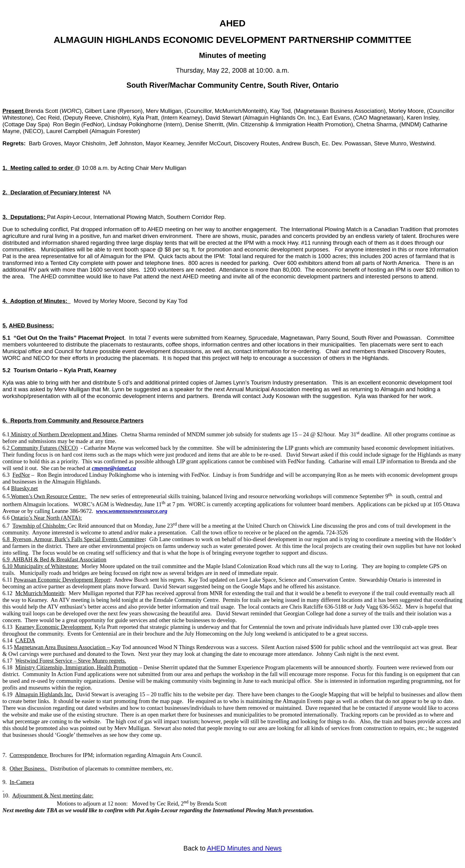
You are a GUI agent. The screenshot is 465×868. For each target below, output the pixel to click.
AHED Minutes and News (244, 848)
